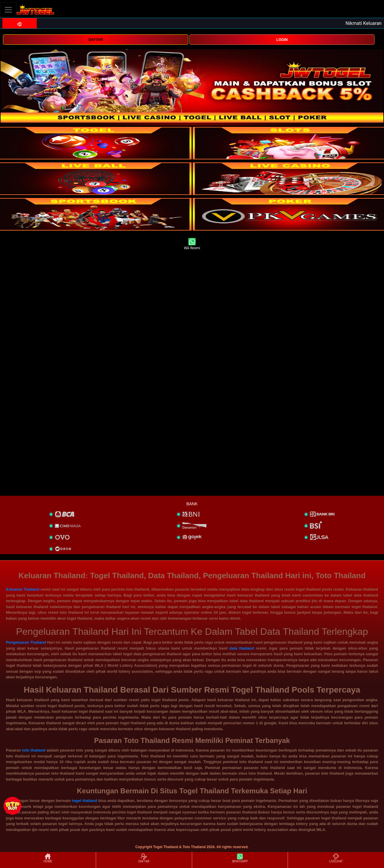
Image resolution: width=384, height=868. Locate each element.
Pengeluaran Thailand (26, 642)
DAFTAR (95, 40)
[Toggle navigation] (8, 10)
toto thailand (34, 750)
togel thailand (85, 801)
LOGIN (282, 40)
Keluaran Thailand (23, 589)
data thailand (242, 648)
